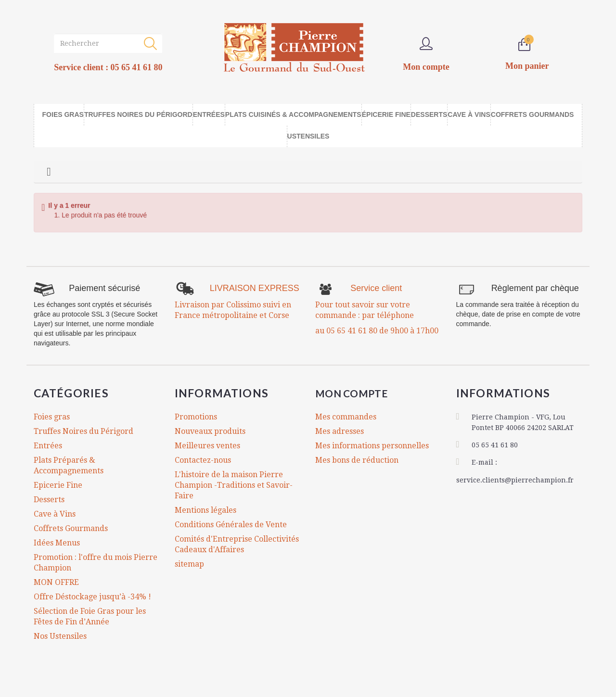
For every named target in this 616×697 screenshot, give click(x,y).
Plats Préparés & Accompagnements (69, 465)
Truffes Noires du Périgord (83, 431)
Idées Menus (57, 543)
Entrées (48, 446)
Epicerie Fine (58, 485)
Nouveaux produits (210, 431)
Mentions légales (205, 510)
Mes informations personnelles (372, 446)
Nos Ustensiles (60, 636)
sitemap (189, 564)
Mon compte (358, 393)
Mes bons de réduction (357, 460)
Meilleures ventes (207, 446)
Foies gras (52, 417)
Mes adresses (340, 431)
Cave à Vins (55, 514)
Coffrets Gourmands (71, 528)
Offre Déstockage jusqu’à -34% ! (92, 597)
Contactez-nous (203, 460)
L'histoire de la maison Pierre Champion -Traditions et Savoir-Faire (234, 485)
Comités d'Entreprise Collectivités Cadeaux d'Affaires (237, 544)
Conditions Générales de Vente (231, 525)
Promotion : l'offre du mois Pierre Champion (96, 563)
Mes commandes (346, 417)
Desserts (49, 500)
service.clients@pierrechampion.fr (515, 479)
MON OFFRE (56, 582)
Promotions (196, 417)
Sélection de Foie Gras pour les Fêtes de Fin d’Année (90, 616)
